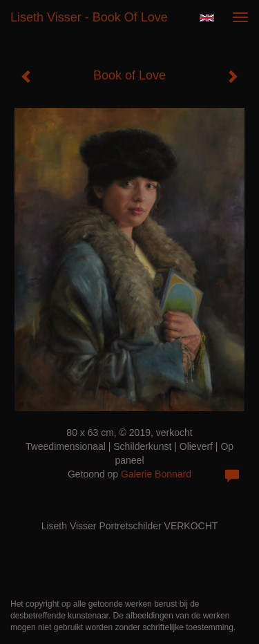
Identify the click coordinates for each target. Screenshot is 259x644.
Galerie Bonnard (156, 474)
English (207, 18)
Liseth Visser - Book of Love (89, 17)
